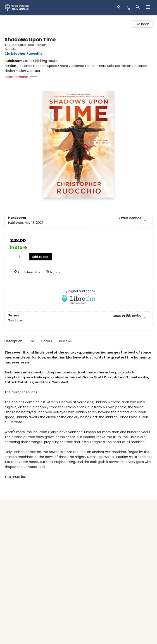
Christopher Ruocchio (24, 54)
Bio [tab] (32, 341)
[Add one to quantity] (25, 257)
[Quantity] (19, 257)
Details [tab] (47, 341)
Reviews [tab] (65, 341)
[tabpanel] (78, 420)
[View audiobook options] (78, 297)
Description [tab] (13, 341)
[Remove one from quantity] (13, 257)
